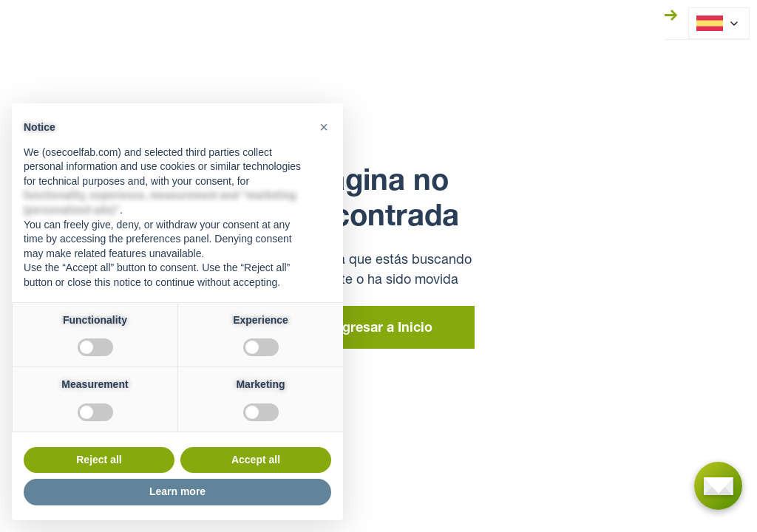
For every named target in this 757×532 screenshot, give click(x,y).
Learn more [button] (177, 491)
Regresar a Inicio (379, 329)
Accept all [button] (256, 460)
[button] (324, 127)
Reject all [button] (99, 460)
